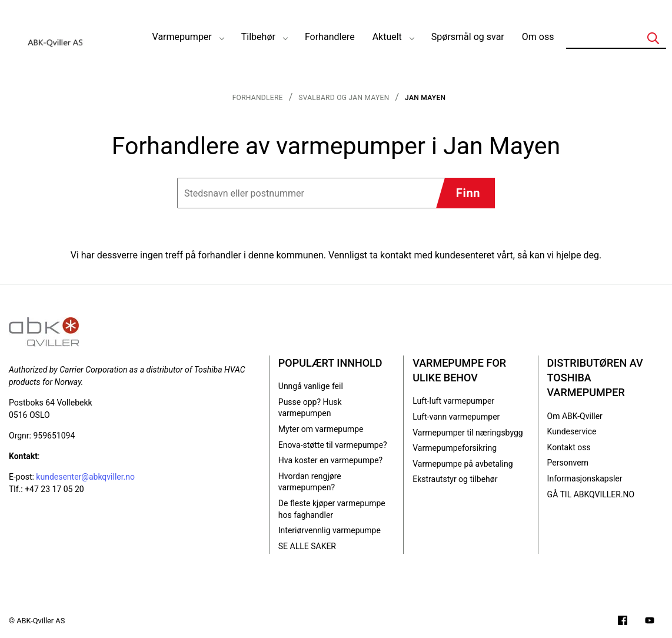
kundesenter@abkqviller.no (85, 477)
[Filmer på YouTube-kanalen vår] (650, 622)
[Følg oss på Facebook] (623, 622)
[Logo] (56, 37)
